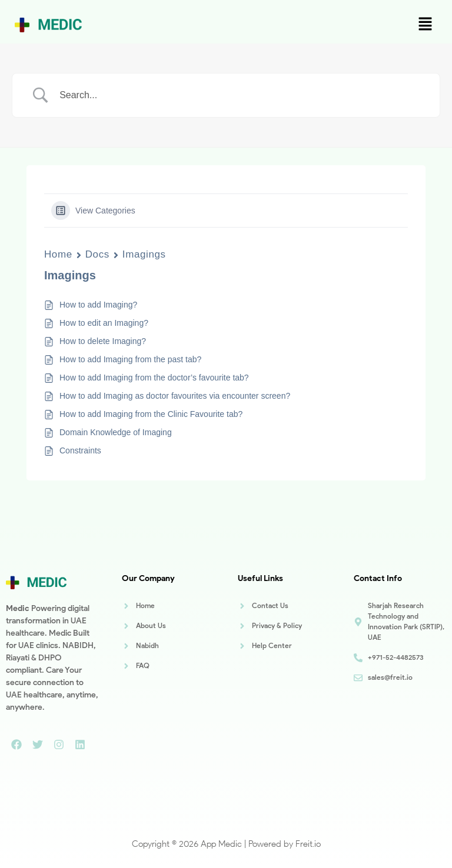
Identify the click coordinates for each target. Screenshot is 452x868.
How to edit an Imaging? (104, 323)
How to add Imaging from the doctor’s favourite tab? (154, 378)
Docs (97, 254)
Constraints (80, 450)
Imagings (144, 254)
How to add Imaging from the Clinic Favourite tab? (151, 414)
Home (58, 254)
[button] (426, 25)
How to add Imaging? (98, 305)
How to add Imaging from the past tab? (130, 359)
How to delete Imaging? (103, 341)
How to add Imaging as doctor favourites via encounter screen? (175, 396)
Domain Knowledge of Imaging (116, 432)
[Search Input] (241, 95)
